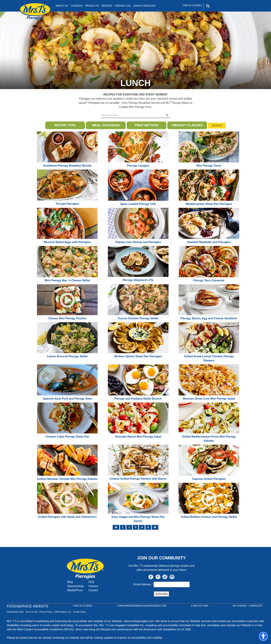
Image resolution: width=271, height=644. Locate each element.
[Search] (223, 6)
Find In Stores (192, 5)
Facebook (151, 577)
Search (217, 125)
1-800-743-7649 (200, 606)
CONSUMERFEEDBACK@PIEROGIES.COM (142, 606)
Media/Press (75, 590)
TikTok (165, 577)
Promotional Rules (15, 612)
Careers (77, 6)
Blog (70, 582)
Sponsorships (76, 586)
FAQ (91, 582)
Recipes (107, 6)
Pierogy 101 (123, 6)
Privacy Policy (46, 612)
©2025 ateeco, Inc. (63, 612)
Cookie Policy (80, 612)
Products (92, 6)
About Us (62, 6)
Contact (93, 590)
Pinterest (158, 577)
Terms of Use (32, 612)
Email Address (143, 584)
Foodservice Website (28, 606)
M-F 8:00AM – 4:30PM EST (248, 606)
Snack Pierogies (145, 6)
